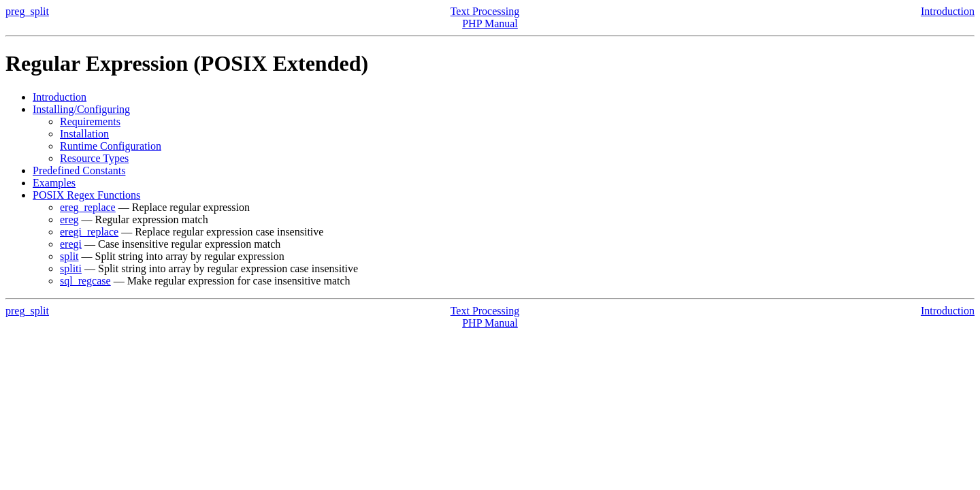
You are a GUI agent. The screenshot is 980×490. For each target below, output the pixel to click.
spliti (71, 268)
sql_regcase (85, 281)
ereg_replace (88, 207)
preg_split (27, 11)
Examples (54, 183)
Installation (84, 134)
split (69, 256)
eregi (71, 244)
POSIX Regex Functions (86, 195)
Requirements (90, 121)
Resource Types (94, 158)
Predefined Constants (79, 170)
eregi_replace (89, 232)
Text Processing (485, 11)
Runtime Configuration (111, 146)
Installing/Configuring (81, 109)
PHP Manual (490, 23)
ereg (69, 219)
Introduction (948, 11)
